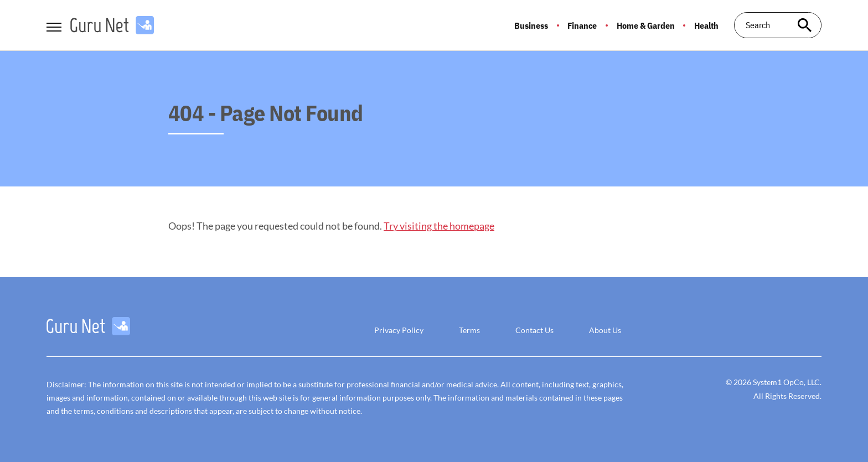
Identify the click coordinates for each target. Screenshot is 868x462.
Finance (582, 25)
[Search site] (805, 25)
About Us (605, 330)
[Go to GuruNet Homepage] (112, 25)
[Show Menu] (54, 24)
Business (531, 25)
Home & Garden (646, 25)
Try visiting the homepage (439, 226)
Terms (469, 330)
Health (706, 25)
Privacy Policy (399, 330)
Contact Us (534, 330)
